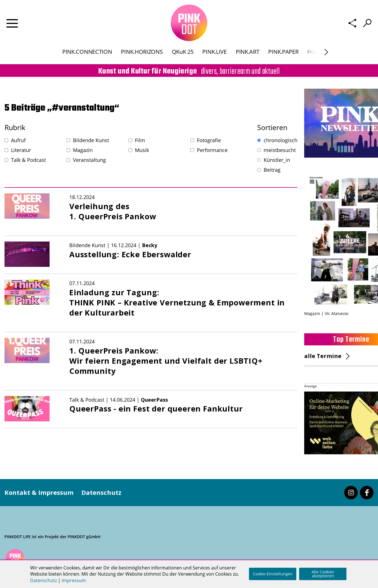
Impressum (74, 580)
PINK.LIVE (214, 52)
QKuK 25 (183, 52)
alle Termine (323, 356)
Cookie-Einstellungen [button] (273, 574)
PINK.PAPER (283, 52)
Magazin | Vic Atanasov (326, 313)
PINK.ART (248, 52)
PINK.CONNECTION (87, 52)
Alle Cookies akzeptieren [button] (323, 574)
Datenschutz (101, 492)
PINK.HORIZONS (142, 52)
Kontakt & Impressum (39, 492)
